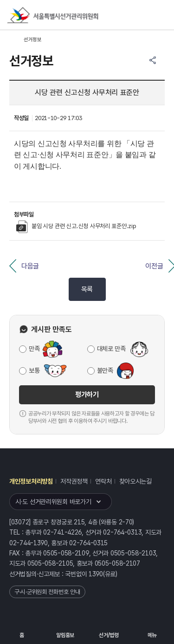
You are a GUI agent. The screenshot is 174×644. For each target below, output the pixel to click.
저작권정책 (74, 481)
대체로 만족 (111, 349)
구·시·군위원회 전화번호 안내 (47, 592)
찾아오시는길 (135, 481)
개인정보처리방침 (31, 481)
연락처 (103, 481)
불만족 (105, 370)
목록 (87, 289)
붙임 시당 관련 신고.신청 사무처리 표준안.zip (76, 226)
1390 (96, 574)
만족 (34, 349)
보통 (34, 370)
